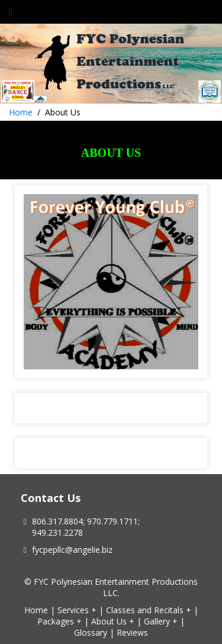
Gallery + (161, 621)
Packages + (59, 621)
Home (21, 112)
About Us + (113, 621)
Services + (77, 610)
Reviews (132, 632)
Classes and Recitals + (149, 610)
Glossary (91, 632)
